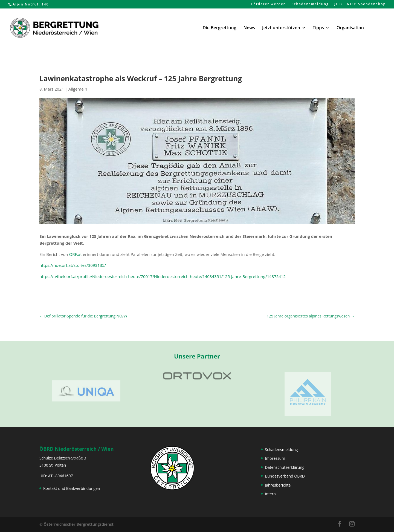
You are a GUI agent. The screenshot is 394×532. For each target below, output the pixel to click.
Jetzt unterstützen (281, 28)
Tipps (318, 28)
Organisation (350, 28)
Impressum (275, 458)
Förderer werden (269, 4)
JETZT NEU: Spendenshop (360, 4)
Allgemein (78, 89)
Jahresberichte (278, 485)
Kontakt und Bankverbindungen (72, 488)
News (249, 28)
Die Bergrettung (220, 28)
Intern (270, 494)
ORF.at (76, 254)
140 (45, 4)
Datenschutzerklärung (285, 467)
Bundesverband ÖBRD (285, 476)
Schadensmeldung (310, 4)
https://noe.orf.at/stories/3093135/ (73, 265)
